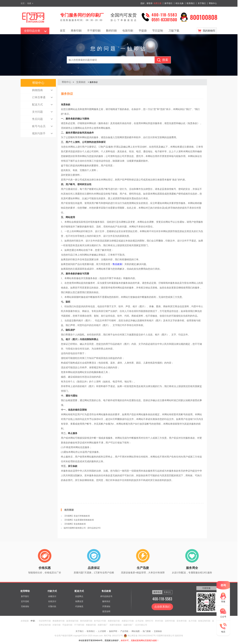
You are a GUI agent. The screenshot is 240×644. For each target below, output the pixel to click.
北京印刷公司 (141, 625)
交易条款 (81, 82)
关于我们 (202, 3)
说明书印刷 (170, 621)
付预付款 (52, 606)
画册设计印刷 (128, 621)
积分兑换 (180, 3)
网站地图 (136, 631)
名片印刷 (193, 621)
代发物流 (79, 606)
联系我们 (191, 3)
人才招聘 (102, 631)
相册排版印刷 (114, 621)
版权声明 (113, 631)
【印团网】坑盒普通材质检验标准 (79, 520)
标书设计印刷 (100, 621)
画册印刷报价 (116, 625)
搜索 (165, 60)
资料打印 (149, 621)
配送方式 (79, 591)
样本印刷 (159, 621)
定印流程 (25, 601)
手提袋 (143, 31)
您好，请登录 (147, 3)
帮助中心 (213, 3)
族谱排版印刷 (72, 621)
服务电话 (157, 592)
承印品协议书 (106, 596)
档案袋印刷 (91, 625)
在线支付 (52, 601)
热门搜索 (147, 631)
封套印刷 (57, 625)
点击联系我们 (162, 607)
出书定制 (139, 621)
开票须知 (106, 606)
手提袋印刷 (67, 625)
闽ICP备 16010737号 (113, 636)
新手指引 (169, 3)
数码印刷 (111, 31)
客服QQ (167, 592)
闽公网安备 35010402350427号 (140, 636)
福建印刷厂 (128, 625)
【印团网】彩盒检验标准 (75, 524)
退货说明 (106, 611)
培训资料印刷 (45, 621)
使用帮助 (25, 591)
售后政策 (117, 264)
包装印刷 (128, 31)
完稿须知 (25, 606)
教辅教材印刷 (59, 621)
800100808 (204, 17)
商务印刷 (76, 31)
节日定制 (158, 31)
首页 (63, 31)
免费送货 (79, 601)
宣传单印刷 (182, 621)
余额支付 (52, 596)
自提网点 (79, 596)
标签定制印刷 (204, 621)
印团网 (70, 636)
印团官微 (206, 588)
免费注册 (157, 3)
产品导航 (124, 631)
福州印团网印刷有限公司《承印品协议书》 (83, 528)
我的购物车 (209, 31)
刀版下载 (174, 31)
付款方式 (52, 591)
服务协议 (106, 601)
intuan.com (98, 636)
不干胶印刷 (94, 31)
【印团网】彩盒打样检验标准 (77, 516)
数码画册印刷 (86, 621)
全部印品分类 (32, 31)
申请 (33, 621)
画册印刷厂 (103, 625)
